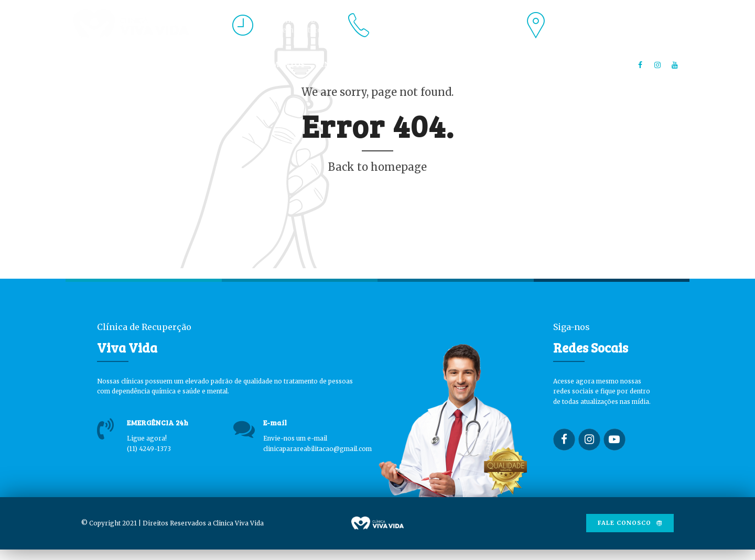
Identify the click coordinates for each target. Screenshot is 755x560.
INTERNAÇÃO (347, 64)
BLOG (456, 64)
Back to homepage (377, 167)
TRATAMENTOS (275, 64)
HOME (85, 64)
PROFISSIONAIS (199, 64)
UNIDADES (408, 64)
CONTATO (501, 64)
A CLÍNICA (133, 64)
